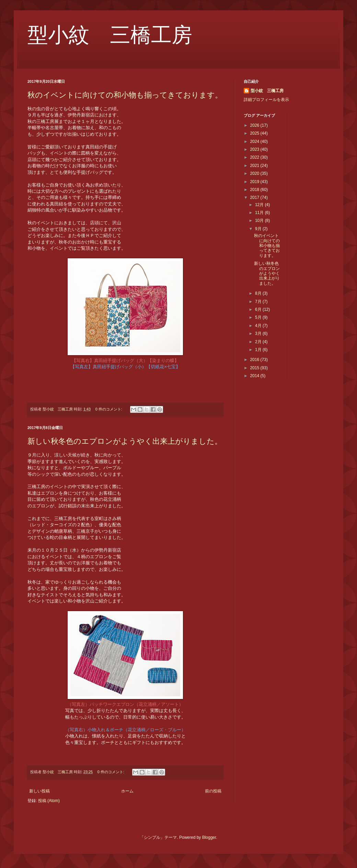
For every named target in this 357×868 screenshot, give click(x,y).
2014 (255, 376)
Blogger (209, 837)
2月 (259, 342)
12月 (260, 205)
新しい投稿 (39, 791)
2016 (255, 360)
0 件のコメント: (109, 409)
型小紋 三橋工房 (110, 35)
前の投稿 (213, 791)
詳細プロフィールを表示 (266, 100)
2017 (255, 198)
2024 (255, 142)
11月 (260, 213)
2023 (255, 149)
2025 (255, 133)
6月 (259, 309)
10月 (260, 221)
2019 (255, 182)
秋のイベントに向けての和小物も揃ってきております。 (125, 95)
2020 (255, 173)
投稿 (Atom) (49, 801)
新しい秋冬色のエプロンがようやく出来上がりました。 (125, 441)
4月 (259, 326)
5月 (259, 317)
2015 (255, 368)
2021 (255, 166)
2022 (255, 157)
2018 (255, 190)
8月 (259, 293)
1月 (259, 350)
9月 (259, 229)
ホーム (127, 791)
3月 (259, 334)
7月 (259, 302)
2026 (255, 125)
